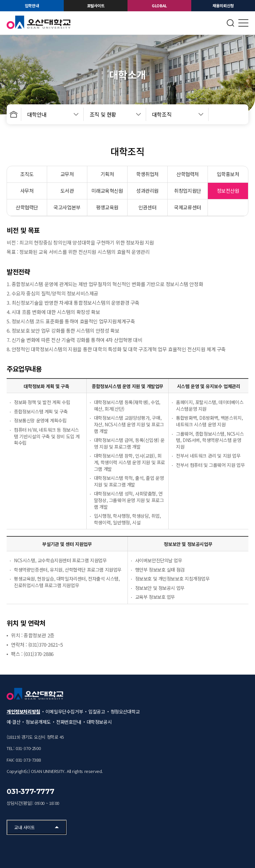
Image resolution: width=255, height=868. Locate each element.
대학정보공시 (99, 722)
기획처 (107, 174)
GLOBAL (159, 5)
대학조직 (162, 114)
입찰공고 (97, 711)
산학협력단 (27, 207)
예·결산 (13, 722)
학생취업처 (147, 174)
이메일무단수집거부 (64, 711)
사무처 (27, 191)
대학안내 (37, 114)
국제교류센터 (188, 207)
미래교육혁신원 (107, 191)
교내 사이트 (25, 827)
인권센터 (147, 207)
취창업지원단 (188, 191)
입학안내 (32, 5)
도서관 (67, 191)
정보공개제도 (38, 722)
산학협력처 (188, 174)
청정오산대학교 (125, 711)
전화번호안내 (69, 722)
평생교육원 (107, 207)
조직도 (27, 174)
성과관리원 (147, 191)
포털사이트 (96, 5)
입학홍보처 (228, 174)
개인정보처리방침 (23, 711)
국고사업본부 (67, 207)
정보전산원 (228, 191)
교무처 (67, 174)
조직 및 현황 (103, 114)
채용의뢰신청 (223, 5)
